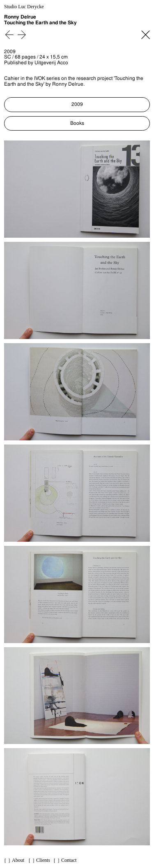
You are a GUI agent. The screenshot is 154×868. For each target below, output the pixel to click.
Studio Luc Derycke (24, 7)
